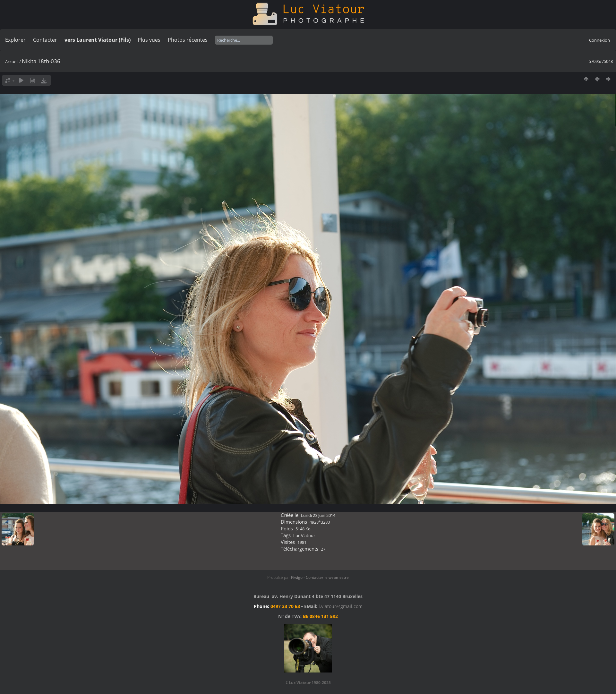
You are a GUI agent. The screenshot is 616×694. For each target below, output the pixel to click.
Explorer (15, 40)
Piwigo (297, 577)
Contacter (45, 40)
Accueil (12, 62)
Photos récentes (188, 40)
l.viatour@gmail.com (341, 606)
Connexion (599, 40)
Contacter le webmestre (327, 577)
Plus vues (149, 40)
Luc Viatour (304, 535)
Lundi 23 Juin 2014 (318, 515)
